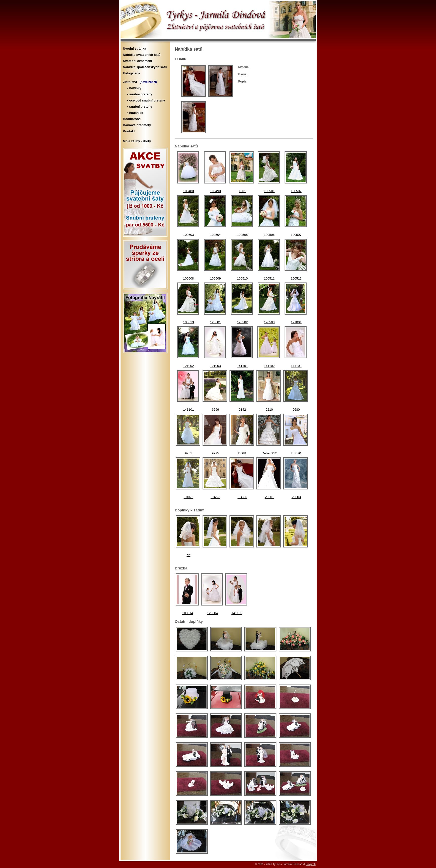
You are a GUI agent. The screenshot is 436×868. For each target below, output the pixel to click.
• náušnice (134, 113)
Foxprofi (311, 864)
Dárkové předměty (137, 125)
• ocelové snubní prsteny (145, 100)
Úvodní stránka (135, 49)
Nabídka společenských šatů (145, 67)
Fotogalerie (132, 73)
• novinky (134, 88)
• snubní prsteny (139, 94)
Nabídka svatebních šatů (142, 55)
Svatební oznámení (138, 61)
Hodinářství (132, 119)
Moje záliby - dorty (137, 141)
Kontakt (129, 131)
